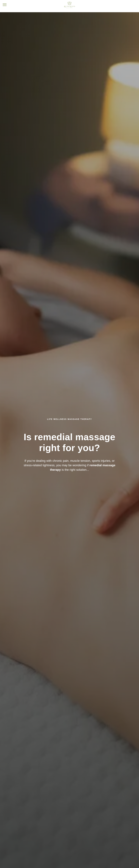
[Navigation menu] (5, 5)
